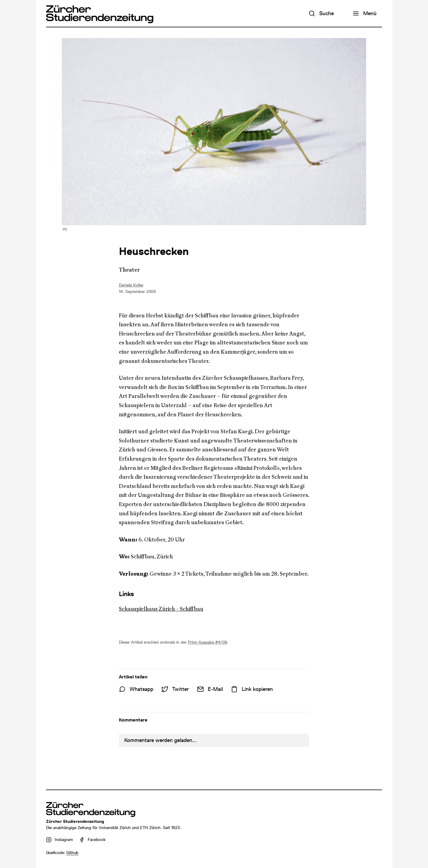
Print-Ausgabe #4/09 (207, 642)
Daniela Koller (131, 285)
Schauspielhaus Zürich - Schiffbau (161, 609)
